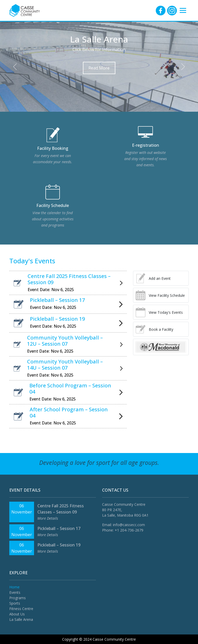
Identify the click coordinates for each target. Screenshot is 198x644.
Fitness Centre (21, 609)
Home (14, 587)
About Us (17, 614)
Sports (15, 603)
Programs (18, 598)
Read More (99, 68)
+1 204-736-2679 (129, 530)
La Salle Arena (21, 619)
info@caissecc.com (129, 525)
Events (15, 592)
